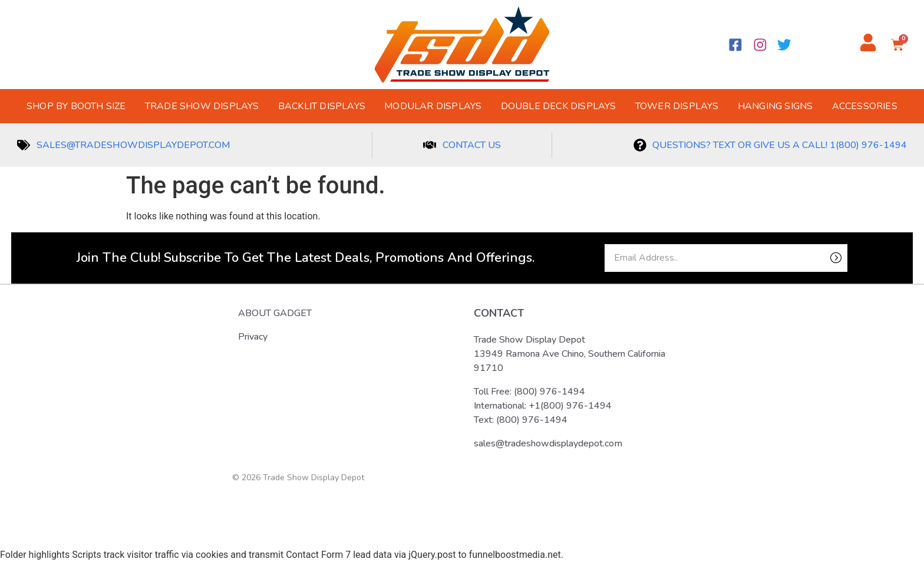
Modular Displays (433, 106)
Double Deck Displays (559, 106)
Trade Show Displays (202, 106)
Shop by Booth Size (76, 106)
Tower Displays (677, 106)
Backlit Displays (322, 106)
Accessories (865, 106)
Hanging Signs (775, 106)
